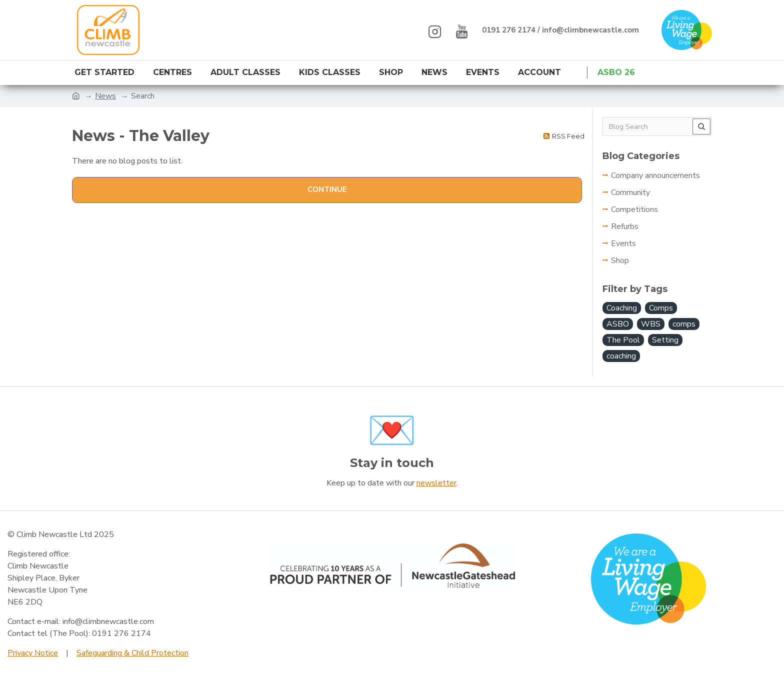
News (105, 96)
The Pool (623, 340)
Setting (665, 340)
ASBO (618, 324)
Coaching (622, 308)
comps (684, 324)
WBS (651, 324)
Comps (661, 308)
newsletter (436, 483)
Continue (327, 189)
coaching (621, 356)
